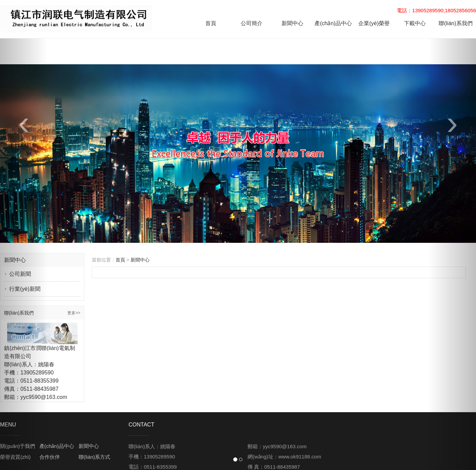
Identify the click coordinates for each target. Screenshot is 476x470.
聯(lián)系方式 (94, 457)
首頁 (211, 23)
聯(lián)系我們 (456, 23)
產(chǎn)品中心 (333, 23)
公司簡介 (252, 23)
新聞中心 (292, 23)
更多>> (74, 313)
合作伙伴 (50, 457)
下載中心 (415, 23)
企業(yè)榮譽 (374, 23)
